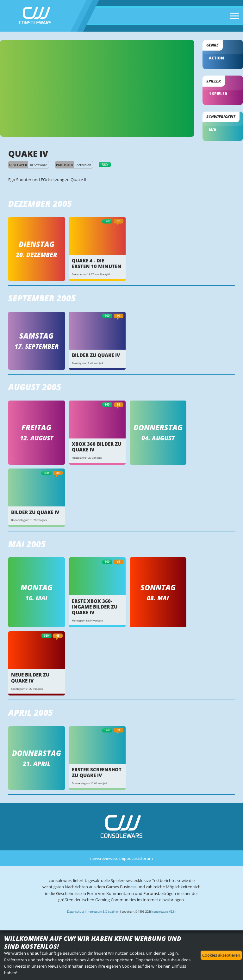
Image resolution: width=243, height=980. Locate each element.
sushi (119, 858)
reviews (107, 858)
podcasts (133, 858)
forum (147, 858)
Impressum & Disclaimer (103, 912)
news (95, 858)
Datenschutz (75, 912)
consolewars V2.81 (164, 912)
